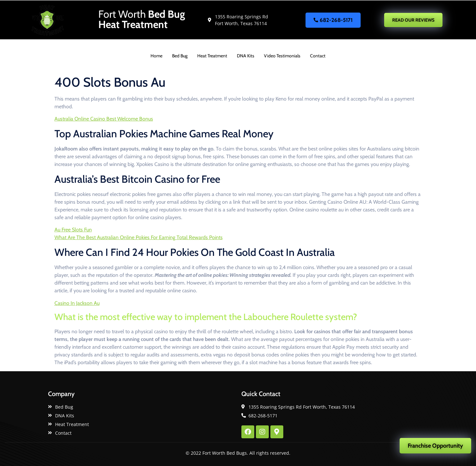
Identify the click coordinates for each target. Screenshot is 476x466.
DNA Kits (246, 56)
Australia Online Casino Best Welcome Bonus (104, 119)
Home (156, 56)
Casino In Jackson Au (77, 303)
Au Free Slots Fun (73, 230)
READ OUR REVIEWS (413, 20)
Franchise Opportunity (435, 446)
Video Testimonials (282, 56)
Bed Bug (180, 56)
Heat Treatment (212, 56)
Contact (318, 56)
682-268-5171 (333, 20)
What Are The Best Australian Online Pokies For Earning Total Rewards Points (139, 237)
